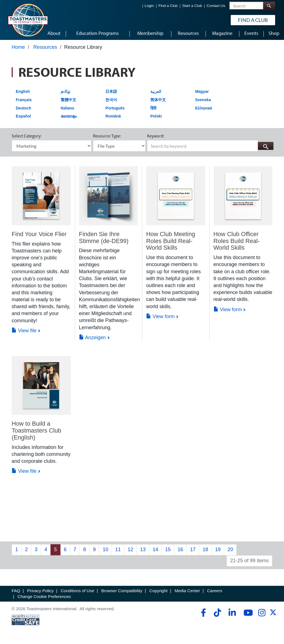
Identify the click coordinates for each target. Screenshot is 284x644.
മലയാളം (69, 118)
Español (23, 118)
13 (143, 552)
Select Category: (27, 138)
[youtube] (247, 615)
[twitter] (273, 616)
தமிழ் (65, 94)
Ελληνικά (204, 110)
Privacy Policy (40, 593)
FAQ (16, 593)
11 (118, 552)
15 (168, 552)
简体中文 (158, 102)
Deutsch (23, 110)
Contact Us (216, 6)
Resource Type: (107, 138)
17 (193, 552)
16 (180, 552)
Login (149, 6)
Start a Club (192, 6)
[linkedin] (232, 615)
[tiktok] (217, 615)
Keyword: (156, 138)
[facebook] (203, 615)
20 (230, 552)
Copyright (158, 593)
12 (130, 552)
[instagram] (262, 615)
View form (160, 318)
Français (24, 102)
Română (113, 118)
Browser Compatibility (122, 593)
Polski (156, 118)
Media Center (187, 593)
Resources (45, 49)
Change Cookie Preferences (44, 599)
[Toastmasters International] (27, 20)
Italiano (68, 110)
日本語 (111, 94)
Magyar (202, 94)
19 (218, 552)
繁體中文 (69, 102)
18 (205, 552)
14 (155, 552)
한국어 (111, 102)
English (23, 94)
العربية (156, 94)
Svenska (203, 102)
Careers (215, 593)
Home (18, 49)
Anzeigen (92, 339)
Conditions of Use (78, 593)
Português (115, 110)
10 (105, 552)
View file (24, 333)
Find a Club (168, 6)
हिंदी (153, 110)
